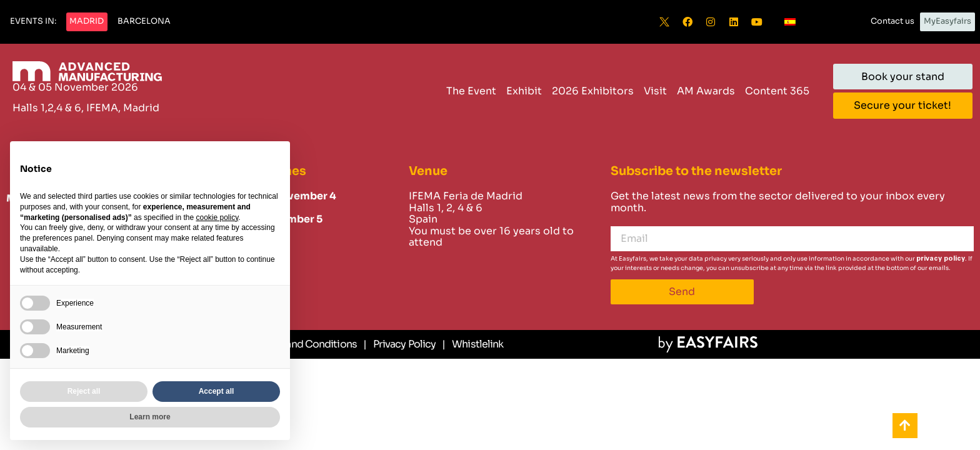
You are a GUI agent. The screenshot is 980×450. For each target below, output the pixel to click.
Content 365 (777, 91)
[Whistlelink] (472, 344)
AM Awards (706, 91)
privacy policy (941, 258)
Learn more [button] (150, 417)
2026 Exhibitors (593, 91)
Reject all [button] (84, 391)
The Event (471, 91)
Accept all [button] (217, 391)
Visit (655, 91)
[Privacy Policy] (399, 344)
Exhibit (524, 91)
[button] (33, 22)
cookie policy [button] (217, 217)
